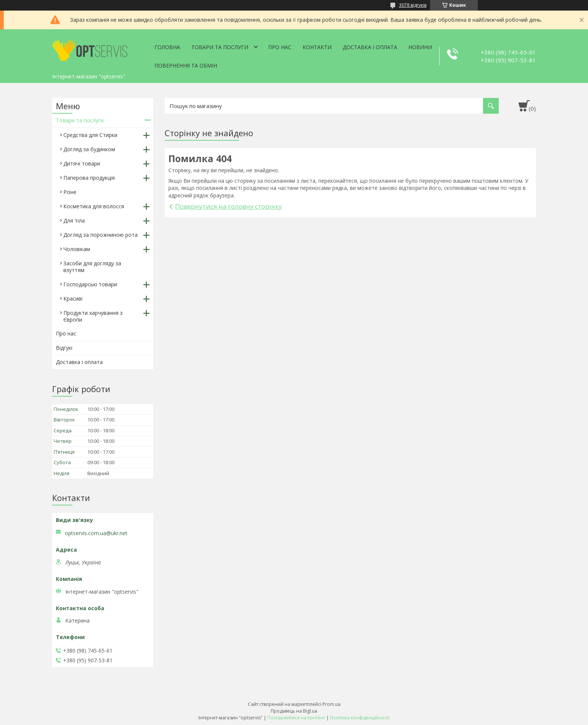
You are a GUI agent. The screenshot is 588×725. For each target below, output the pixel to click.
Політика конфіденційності (360, 718)
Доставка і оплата (370, 47)
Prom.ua (331, 704)
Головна (167, 47)
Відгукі (64, 348)
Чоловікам (77, 249)
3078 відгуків (413, 5)
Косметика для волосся (94, 206)
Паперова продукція (89, 178)
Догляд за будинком (89, 149)
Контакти (317, 47)
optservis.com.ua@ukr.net (96, 533)
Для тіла (74, 220)
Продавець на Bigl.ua (294, 711)
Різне (70, 192)
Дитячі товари (82, 163)
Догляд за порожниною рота (100, 235)
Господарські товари (90, 284)
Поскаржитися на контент (296, 718)
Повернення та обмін (186, 65)
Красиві (73, 299)
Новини (420, 47)
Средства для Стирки (90, 135)
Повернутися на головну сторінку (229, 206)
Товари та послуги (220, 47)
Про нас (280, 47)
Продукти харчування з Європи (93, 316)
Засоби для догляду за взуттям (92, 267)
